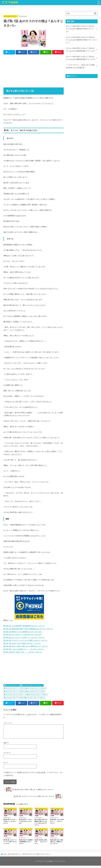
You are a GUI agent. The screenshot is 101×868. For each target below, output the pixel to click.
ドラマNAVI (10, 2)
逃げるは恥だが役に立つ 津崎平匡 (38, 695)
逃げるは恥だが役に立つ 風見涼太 (35, 698)
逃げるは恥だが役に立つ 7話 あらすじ (33, 685)
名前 (6, 745)
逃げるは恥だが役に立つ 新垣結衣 (36, 688)
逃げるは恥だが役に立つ (11, 16)
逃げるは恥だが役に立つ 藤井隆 (14, 698)
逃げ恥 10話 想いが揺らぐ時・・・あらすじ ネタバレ (23, 652)
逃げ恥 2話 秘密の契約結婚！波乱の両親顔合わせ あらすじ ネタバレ (28, 629)
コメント (8, 723)
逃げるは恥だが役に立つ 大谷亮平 (15, 688)
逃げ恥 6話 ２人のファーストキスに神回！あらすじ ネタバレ (25, 640)
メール (7, 755)
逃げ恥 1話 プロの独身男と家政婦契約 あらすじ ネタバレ (24, 626)
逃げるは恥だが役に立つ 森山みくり (15, 695)
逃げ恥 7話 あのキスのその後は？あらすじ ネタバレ (22, 643)
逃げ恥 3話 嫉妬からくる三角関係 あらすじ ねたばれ (23, 632)
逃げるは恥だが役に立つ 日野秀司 (15, 692)
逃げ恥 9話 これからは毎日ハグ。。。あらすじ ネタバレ (24, 649)
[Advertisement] (34, 69)
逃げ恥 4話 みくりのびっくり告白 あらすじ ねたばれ (23, 635)
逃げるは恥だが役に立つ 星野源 (36, 692)
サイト (6, 765)
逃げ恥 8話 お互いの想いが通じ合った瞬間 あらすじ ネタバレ (26, 646)
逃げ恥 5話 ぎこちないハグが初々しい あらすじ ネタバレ (24, 637)
